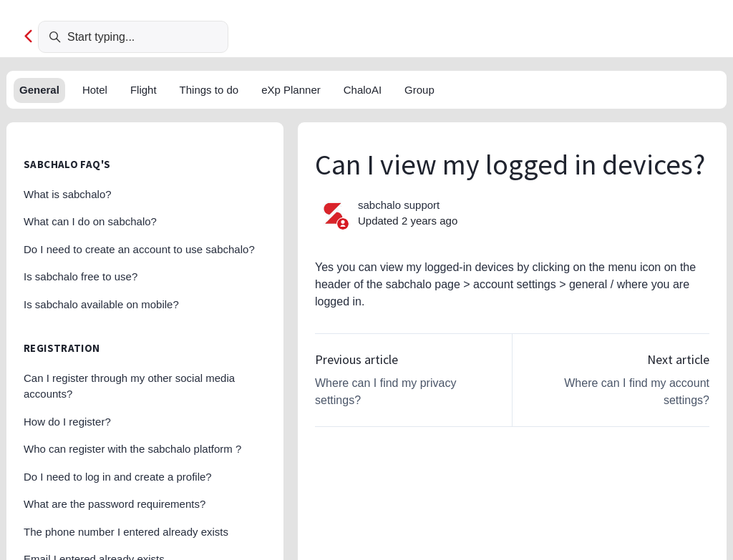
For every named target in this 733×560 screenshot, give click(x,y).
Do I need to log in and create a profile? (118, 477)
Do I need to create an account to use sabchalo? (139, 249)
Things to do (209, 90)
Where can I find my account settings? (637, 392)
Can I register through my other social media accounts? (129, 386)
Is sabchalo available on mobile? (101, 304)
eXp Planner (291, 90)
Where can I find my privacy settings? (385, 392)
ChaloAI (363, 90)
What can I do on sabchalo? (90, 221)
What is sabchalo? (68, 194)
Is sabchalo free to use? (81, 276)
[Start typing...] (133, 37)
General (39, 90)
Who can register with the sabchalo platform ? (132, 449)
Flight (144, 90)
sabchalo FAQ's (67, 164)
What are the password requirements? (115, 504)
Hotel (95, 90)
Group (419, 90)
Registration (62, 348)
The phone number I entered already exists (126, 532)
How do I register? (67, 422)
